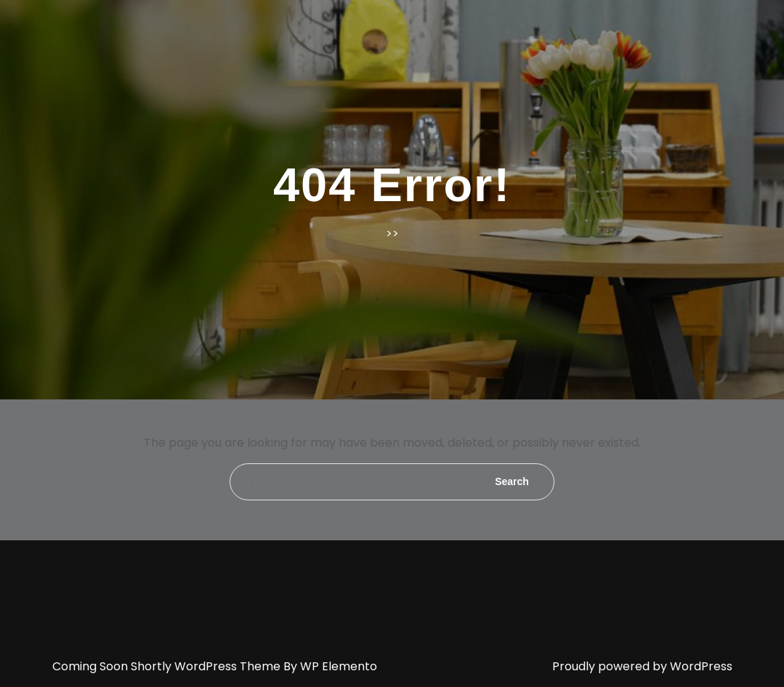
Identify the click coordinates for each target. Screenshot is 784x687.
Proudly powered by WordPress (642, 666)
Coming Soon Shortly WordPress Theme (168, 666)
